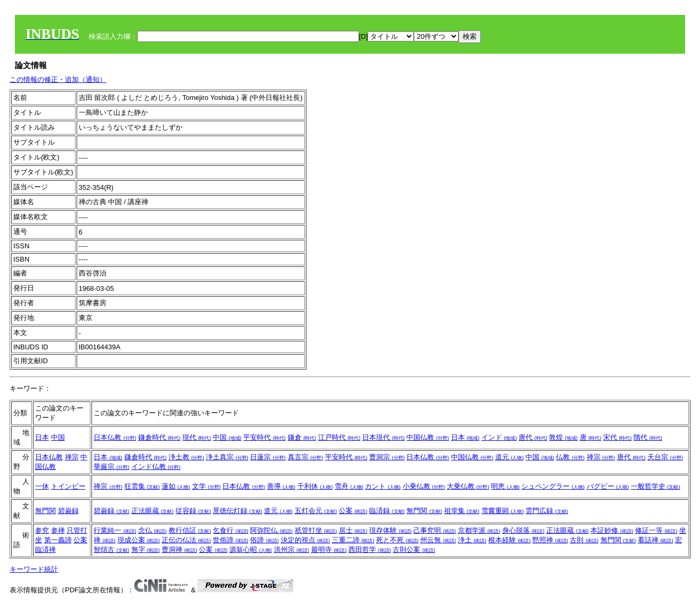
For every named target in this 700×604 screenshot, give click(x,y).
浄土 (472, 540)
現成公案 (139, 540)
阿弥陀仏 (271, 530)
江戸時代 (339, 437)
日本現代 (384, 437)
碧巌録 (68, 511)
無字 (146, 550)
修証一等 (656, 530)
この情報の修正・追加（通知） (58, 79)
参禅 (58, 530)
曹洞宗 (387, 457)
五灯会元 (316, 511)
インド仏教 (156, 467)
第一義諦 (58, 540)
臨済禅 (45, 550)
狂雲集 (142, 486)
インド (499, 437)
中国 (58, 437)
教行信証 (190, 530)
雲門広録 (547, 511)
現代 (197, 437)
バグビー (608, 486)
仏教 (570, 457)
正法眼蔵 (153, 511)
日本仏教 (115, 437)
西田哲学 (370, 550)
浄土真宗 (227, 457)
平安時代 (264, 437)
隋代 (648, 437)
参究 (42, 530)
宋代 (618, 437)
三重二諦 (353, 540)
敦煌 (563, 437)
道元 (510, 457)
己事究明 (435, 530)
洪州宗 (292, 550)
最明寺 (329, 550)
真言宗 (306, 457)
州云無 (438, 540)
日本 (42, 437)
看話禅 (656, 540)
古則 (584, 540)
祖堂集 (462, 511)
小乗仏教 (424, 486)
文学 (206, 486)
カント (383, 486)
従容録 (193, 511)
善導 (281, 486)
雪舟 (349, 486)
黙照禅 (550, 540)
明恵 (505, 486)
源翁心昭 (251, 550)
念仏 (153, 530)
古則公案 (414, 550)
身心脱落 (523, 530)
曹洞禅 (180, 550)
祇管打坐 (316, 530)
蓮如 (176, 486)
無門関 (45, 511)
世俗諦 (231, 540)
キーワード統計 (34, 569)
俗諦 (264, 540)
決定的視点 (306, 540)
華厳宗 (111, 467)
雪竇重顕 (503, 511)
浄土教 (186, 457)
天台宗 (665, 457)
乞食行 (231, 530)
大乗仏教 (468, 486)
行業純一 (115, 530)
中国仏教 (428, 437)
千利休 (315, 486)
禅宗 (72, 457)
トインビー (68, 486)
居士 (353, 530)
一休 (42, 486)
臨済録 (387, 511)
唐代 (533, 437)
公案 (353, 511)
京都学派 (479, 530)
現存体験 (390, 530)
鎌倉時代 (160, 437)
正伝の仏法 (186, 540)
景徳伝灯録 (237, 511)
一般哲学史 (656, 486)
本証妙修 (612, 530)
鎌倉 (302, 437)
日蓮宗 (268, 457)
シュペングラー (553, 486)
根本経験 (510, 540)
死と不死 (397, 540)
